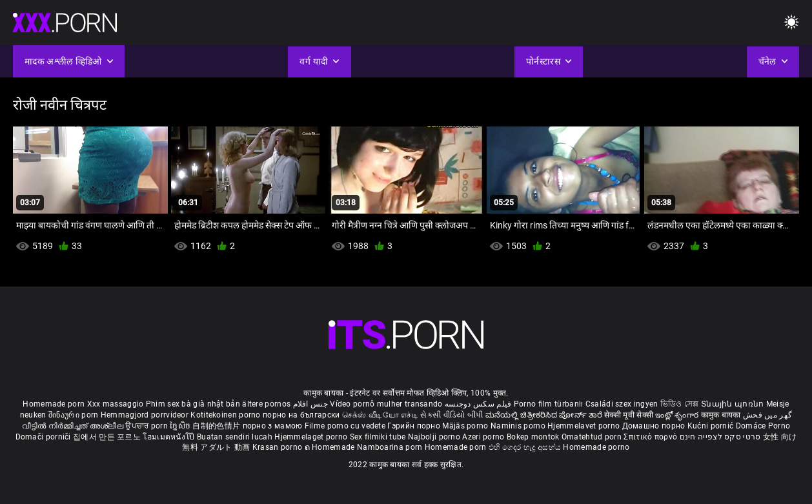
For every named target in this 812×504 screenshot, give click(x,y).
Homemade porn (55, 404)
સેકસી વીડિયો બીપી (452, 415)
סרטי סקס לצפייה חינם (720, 437)
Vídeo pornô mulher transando (386, 404)
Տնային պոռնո (734, 404)
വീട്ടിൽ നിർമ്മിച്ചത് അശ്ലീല (74, 426)
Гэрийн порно (415, 426)
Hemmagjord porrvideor (146, 415)
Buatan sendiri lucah (236, 437)
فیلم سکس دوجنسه (478, 404)
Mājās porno (466, 426)
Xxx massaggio (116, 404)
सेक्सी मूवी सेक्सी (629, 415)
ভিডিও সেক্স (680, 404)
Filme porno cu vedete (345, 426)
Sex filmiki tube (378, 437)
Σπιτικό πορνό (651, 437)
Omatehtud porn (593, 437)
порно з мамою (273, 426)
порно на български (301, 415)
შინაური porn (75, 415)
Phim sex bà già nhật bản (193, 404)
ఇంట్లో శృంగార (678, 415)
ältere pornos (266, 404)
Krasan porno (279, 447)
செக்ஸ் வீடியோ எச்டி (380, 415)
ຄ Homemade (331, 447)
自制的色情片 (217, 426)
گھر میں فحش (767, 415)
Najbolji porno (434, 437)
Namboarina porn (391, 447)
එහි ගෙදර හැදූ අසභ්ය (526, 447)
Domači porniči (45, 437)
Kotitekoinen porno (227, 415)
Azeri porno (484, 437)
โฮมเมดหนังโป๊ (170, 437)
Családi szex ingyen (622, 404)
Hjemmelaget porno (312, 437)
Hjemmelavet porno (584, 426)
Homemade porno (596, 447)
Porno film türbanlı (549, 404)
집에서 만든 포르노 (108, 437)
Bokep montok (533, 437)
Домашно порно (655, 426)
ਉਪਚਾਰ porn (147, 426)
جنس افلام (310, 404)
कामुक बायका (722, 415)
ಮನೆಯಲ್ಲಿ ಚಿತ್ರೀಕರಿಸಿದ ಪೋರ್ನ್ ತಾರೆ (545, 415)
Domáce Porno (763, 426)
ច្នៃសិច (181, 426)
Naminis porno (519, 426)
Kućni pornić (712, 426)
